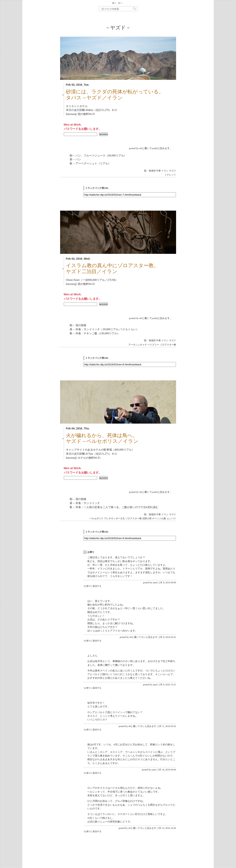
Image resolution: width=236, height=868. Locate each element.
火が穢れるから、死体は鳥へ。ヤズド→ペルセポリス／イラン (102, 438)
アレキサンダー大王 (114, 518)
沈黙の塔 (147, 518)
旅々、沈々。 (118, 3)
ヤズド (173, 171)
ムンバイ (171, 518)
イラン (165, 171)
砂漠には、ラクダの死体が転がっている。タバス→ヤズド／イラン (115, 95)
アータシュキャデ (138, 345)
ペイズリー (153, 345)
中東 (158, 171)
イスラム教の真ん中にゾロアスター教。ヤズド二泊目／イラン (112, 269)
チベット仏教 (159, 518)
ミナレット (170, 175)
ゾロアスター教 (168, 345)
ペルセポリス (96, 518)
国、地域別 (150, 171)
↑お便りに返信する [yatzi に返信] (92, 586)
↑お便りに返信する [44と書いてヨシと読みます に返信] (92, 641)
